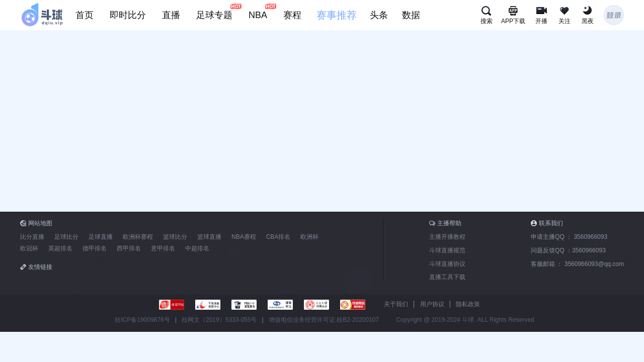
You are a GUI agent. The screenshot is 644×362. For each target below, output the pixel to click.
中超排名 (197, 248)
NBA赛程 (244, 237)
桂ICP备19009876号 (142, 320)
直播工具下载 (447, 277)
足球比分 (66, 237)
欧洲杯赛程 (138, 237)
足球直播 (101, 237)
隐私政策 (468, 304)
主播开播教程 (447, 237)
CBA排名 (278, 237)
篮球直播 (209, 237)
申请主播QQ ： (569, 237)
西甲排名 (129, 248)
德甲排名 (95, 248)
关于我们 (396, 304)
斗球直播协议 (447, 264)
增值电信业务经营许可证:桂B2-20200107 (324, 320)
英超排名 (60, 248)
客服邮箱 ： (577, 264)
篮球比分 (175, 237)
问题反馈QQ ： (568, 250)
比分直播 (32, 237)
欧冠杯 (29, 248)
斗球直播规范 (447, 250)
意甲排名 (163, 248)
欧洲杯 (309, 237)
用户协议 (432, 304)
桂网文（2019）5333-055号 (219, 320)
